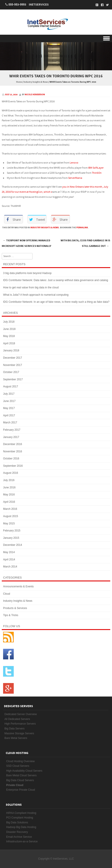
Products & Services (15, 608)
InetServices (39, 5)
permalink (82, 228)
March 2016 (10, 509)
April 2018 (9, 343)
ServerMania (75, 178)
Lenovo (74, 163)
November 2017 (13, 365)
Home (19, 82)
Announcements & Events (18, 586)
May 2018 (9, 336)
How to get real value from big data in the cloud (31, 287)
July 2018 (9, 322)
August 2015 (11, 516)
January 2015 (11, 538)
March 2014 (10, 567)
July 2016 (9, 480)
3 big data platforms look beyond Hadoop (27, 273)
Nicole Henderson (35, 95)
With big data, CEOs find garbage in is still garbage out (85, 243)
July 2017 (9, 394)
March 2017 (10, 423)
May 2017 (9, 408)
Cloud (7, 594)
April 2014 (9, 560)
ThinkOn (97, 173)
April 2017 (9, 415)
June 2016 (9, 487)
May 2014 (9, 552)
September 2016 (13, 466)
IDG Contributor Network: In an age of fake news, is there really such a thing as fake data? (56, 302)
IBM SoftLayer (96, 168)
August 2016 (11, 473)
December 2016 (13, 444)
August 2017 (11, 386)
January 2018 (11, 350)
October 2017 (11, 372)
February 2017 (12, 430)
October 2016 (11, 459)
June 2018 (9, 329)
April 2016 (9, 502)
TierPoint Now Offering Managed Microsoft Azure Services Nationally (26, 243)
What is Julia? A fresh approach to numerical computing (36, 295)
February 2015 (12, 531)
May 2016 (9, 495)
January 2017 (11, 437)
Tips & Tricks (11, 615)
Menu (56, 39)
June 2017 (9, 401)
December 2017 (13, 358)
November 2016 (13, 451)
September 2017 (13, 379)
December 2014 (13, 545)
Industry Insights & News (36, 82)
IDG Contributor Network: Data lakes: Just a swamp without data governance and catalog (56, 280)
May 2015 (9, 523)
